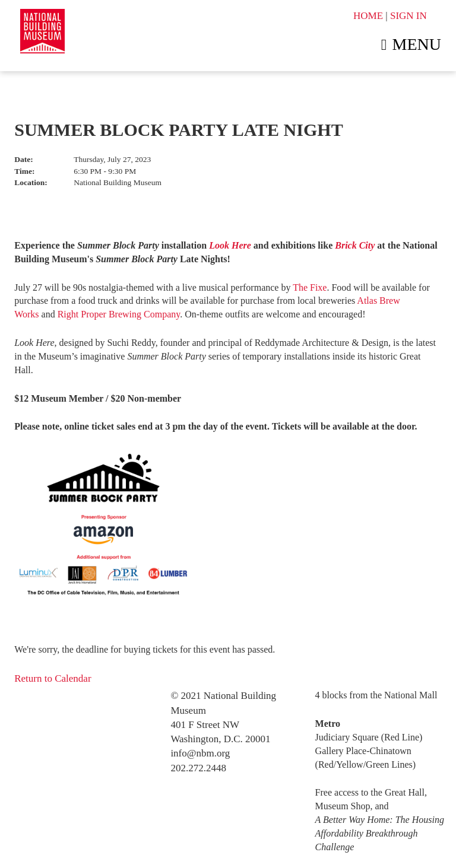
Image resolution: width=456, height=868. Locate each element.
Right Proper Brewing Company (119, 314)
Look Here (230, 245)
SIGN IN (408, 16)
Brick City (355, 245)
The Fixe (310, 287)
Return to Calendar (53, 678)
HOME (368, 16)
